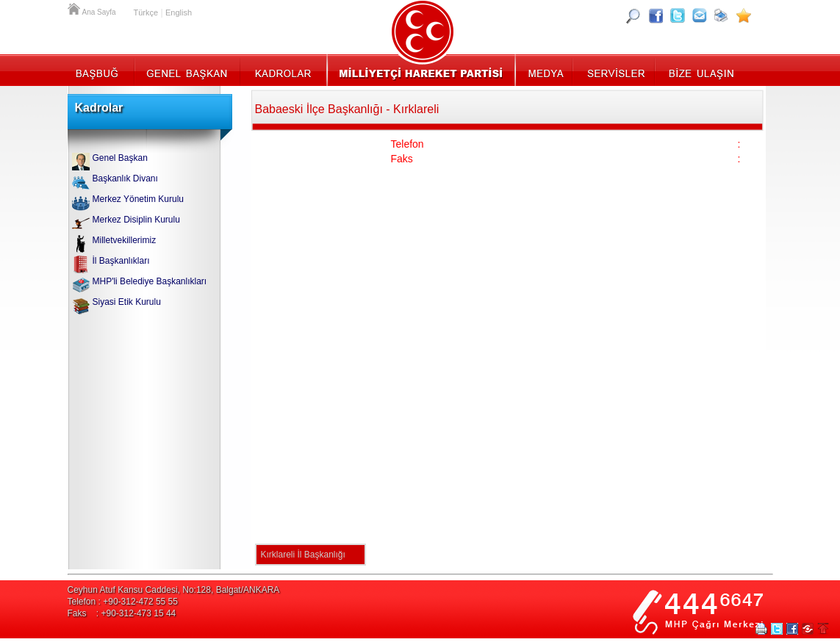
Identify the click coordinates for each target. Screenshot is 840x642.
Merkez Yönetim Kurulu (139, 199)
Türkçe (146, 12)
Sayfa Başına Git (823, 629)
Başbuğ (101, 70)
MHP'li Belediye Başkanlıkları (150, 281)
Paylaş (808, 629)
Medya (545, 70)
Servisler (615, 70)
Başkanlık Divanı (125, 178)
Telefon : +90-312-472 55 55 (123, 602)
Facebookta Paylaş (792, 629)
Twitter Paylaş (777, 629)
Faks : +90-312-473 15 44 (122, 613)
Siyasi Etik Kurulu (127, 302)
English (179, 12)
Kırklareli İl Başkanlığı (303, 555)
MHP (421, 70)
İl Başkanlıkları (121, 261)
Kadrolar (283, 70)
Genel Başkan (187, 70)
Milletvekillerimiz (125, 240)
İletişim (700, 70)
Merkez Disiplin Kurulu (136, 220)
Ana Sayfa (75, 7)
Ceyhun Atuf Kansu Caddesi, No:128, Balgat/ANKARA (174, 590)
